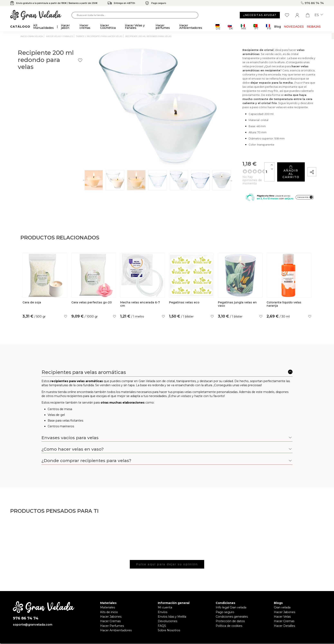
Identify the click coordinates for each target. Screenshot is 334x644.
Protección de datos (230, 609)
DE (218, 27)
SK (230, 27)
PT (256, 27)
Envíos (163, 600)
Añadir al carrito (269, 155)
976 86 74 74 (312, 3)
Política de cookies (229, 614)
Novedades (294, 27)
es (319, 15)
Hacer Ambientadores (116, 619)
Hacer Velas (282, 605)
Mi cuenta (165, 596)
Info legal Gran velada (231, 596)
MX (243, 27)
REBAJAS (314, 27)
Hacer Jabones (111, 605)
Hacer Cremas (110, 609)
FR (268, 27)
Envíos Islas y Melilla (172, 605)
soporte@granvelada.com (33, 613)
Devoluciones (168, 609)
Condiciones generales (232, 605)
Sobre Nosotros (169, 619)
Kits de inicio (109, 600)
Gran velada (282, 596)
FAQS (162, 614)
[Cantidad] (227, 155)
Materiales (108, 596)
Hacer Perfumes (112, 614)
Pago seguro (225, 600)
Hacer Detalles (284, 614)
